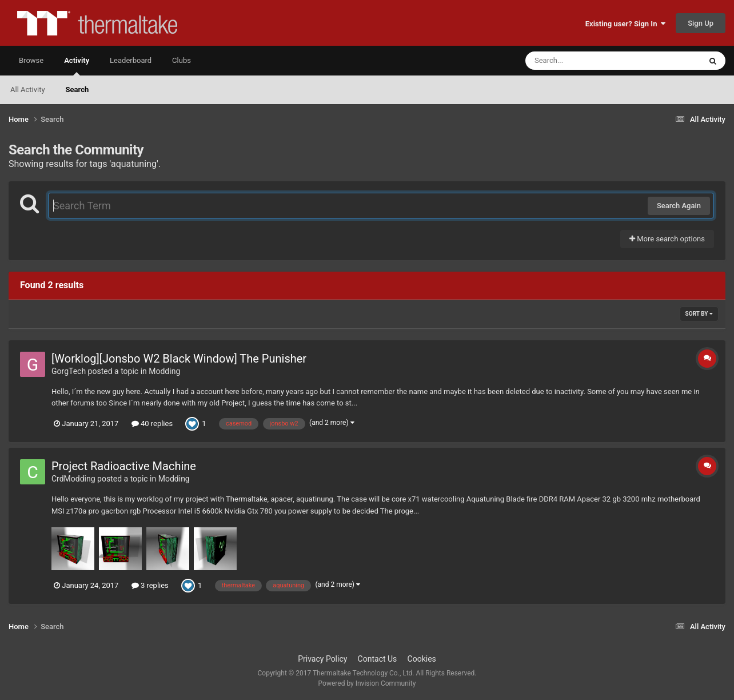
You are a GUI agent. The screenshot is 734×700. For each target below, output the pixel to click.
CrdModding (73, 479)
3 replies (150, 585)
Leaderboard (131, 60)
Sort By (699, 314)
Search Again (679, 206)
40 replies (152, 423)
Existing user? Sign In (625, 24)
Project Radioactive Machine (124, 466)
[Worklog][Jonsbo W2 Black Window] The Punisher (179, 359)
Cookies (422, 659)
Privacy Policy (322, 659)
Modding (164, 371)
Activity (77, 66)
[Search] (584, 61)
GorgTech (69, 371)
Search (77, 90)
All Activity (28, 90)
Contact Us (378, 659)
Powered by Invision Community (367, 683)
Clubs (181, 60)
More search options (667, 239)
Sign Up (701, 23)
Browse (31, 60)
